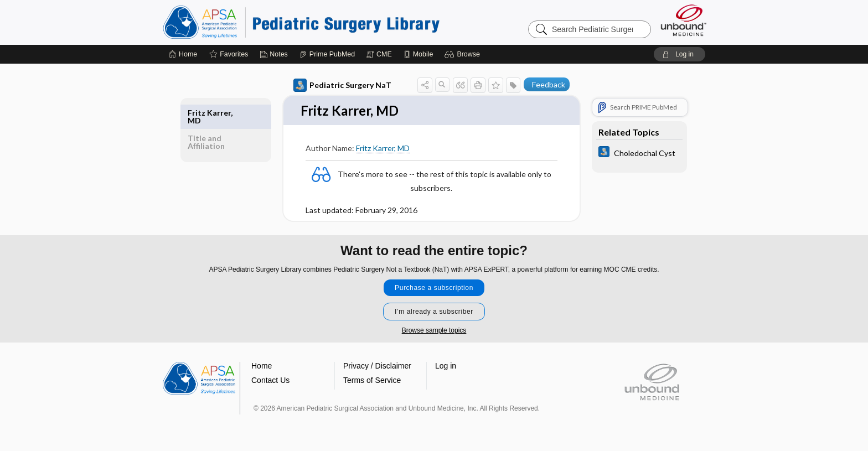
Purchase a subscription (434, 288)
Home (262, 366)
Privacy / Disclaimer (377, 366)
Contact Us (270, 381)
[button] (464, 54)
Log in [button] (446, 366)
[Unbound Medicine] (684, 20)
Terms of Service (372, 381)
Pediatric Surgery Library (301, 22)
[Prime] (327, 54)
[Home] (183, 54)
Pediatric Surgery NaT (342, 85)
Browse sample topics (434, 331)
